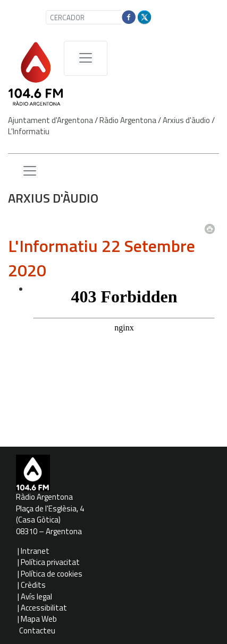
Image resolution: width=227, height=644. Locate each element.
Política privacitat (50, 562)
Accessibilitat (44, 608)
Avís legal (36, 597)
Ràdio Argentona (128, 120)
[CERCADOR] (89, 17)
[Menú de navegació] (86, 58)
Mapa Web (39, 619)
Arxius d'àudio (186, 120)
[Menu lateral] (30, 171)
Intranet (35, 551)
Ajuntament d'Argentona (51, 120)
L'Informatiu (29, 131)
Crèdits (33, 585)
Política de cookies (52, 574)
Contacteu (37, 630)
